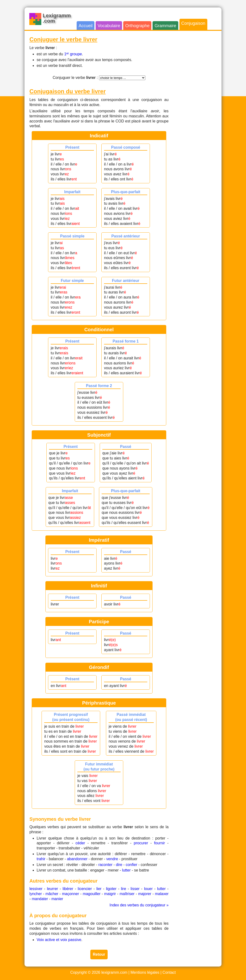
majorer (145, 894)
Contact (169, 972)
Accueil (86, 26)
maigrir (110, 894)
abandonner (77, 859)
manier (57, 899)
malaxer (162, 894)
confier (131, 865)
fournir (159, 843)
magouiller (92, 894)
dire (119, 865)
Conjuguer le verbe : (75, 78)
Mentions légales (145, 972)
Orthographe (137, 26)
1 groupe (73, 54)
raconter (105, 865)
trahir (41, 859)
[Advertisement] (197, 108)
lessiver (36, 889)
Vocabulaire (109, 26)
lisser (135, 889)
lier (99, 889)
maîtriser (127, 894)
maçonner (71, 894)
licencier (85, 889)
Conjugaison (193, 23)
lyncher (36, 894)
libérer (68, 889)
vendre (112, 859)
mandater (40, 899)
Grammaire (165, 26)
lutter (126, 870)
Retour (99, 954)
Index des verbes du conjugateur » (139, 905)
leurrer (52, 889)
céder (80, 843)
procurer (141, 843)
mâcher (52, 894)
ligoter (111, 889)
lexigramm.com (114, 972)
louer (148, 889)
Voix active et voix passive (59, 940)
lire (123, 889)
